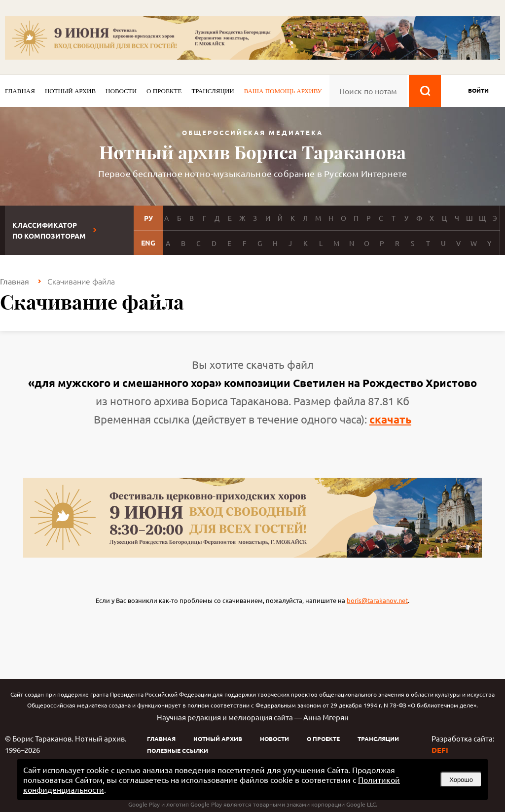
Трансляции (213, 91)
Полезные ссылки (178, 750)
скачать (390, 419)
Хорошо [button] (461, 780)
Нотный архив (70, 91)
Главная (20, 91)
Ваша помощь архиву (283, 91)
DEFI (440, 750)
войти (478, 90)
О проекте (164, 91)
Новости (121, 91)
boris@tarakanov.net (377, 600)
